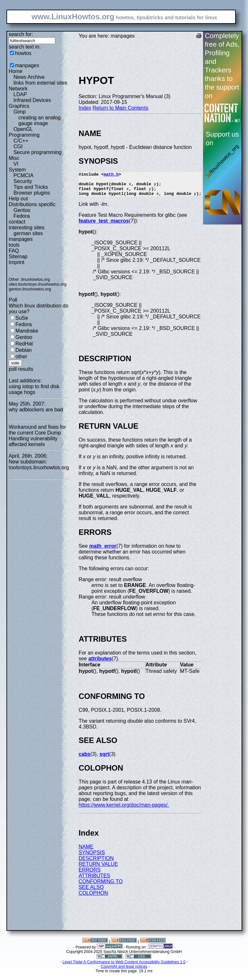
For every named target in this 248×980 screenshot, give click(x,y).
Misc (14, 158)
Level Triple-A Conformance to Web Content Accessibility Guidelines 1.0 (124, 967)
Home (16, 71)
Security (23, 181)
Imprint (17, 262)
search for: (21, 34)
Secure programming (37, 152)
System (17, 170)
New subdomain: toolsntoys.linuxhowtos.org (39, 465)
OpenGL (23, 129)
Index (85, 108)
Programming (24, 135)
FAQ (14, 251)
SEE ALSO (91, 892)
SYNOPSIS (92, 857)
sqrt (104, 759)
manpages (27, 65)
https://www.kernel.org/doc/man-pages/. (124, 810)
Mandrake (27, 331)
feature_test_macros (104, 226)
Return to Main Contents (120, 108)
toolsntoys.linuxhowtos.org (42, 284)
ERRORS (90, 875)
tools (14, 245)
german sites (28, 233)
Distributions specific (32, 204)
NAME (86, 852)
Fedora (22, 216)
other (21, 357)
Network (18, 89)
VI (16, 164)
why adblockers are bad (36, 410)
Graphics (19, 106)
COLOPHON (93, 898)
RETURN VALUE (98, 869)
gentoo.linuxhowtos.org (30, 289)
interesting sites (27, 228)
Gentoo (22, 210)
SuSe (22, 318)
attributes (100, 663)
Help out (18, 199)
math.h (111, 175)
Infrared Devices (32, 100)
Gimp (20, 112)
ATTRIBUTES (94, 880)
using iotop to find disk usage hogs (34, 389)
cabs (84, 759)
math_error (103, 551)
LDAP (20, 94)
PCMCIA (23, 175)
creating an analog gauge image (40, 120)
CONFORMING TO (101, 886)
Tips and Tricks (31, 187)
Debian (24, 350)
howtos (23, 53)
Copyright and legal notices (124, 971)
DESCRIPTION (96, 863)
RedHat (24, 344)
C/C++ (21, 141)
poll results (21, 369)
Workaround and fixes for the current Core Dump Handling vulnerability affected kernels (37, 436)
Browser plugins (32, 193)
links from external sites (40, 83)
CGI (18, 147)
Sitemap (18, 256)
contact (17, 222)
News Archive (29, 77)
